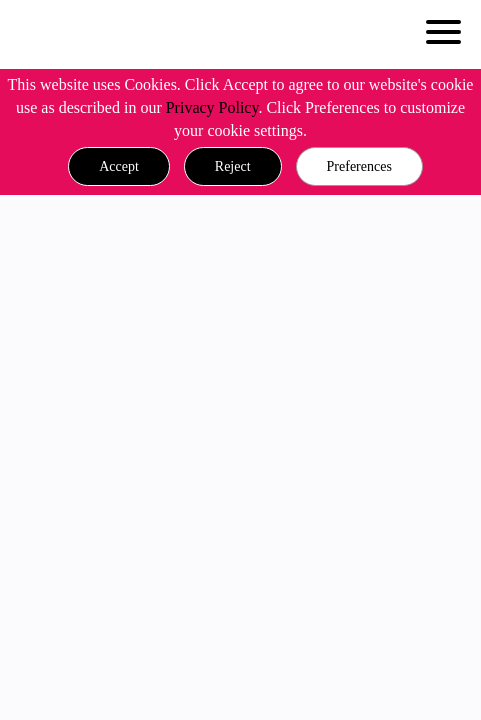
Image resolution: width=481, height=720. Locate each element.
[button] (119, 167)
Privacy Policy (212, 107)
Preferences (359, 166)
